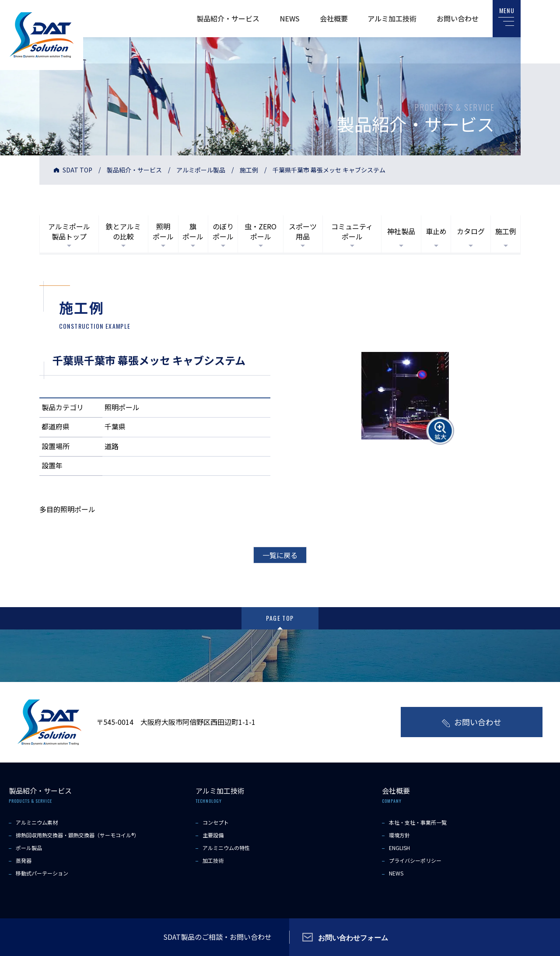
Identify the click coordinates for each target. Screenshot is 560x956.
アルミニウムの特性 (226, 848)
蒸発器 (24, 860)
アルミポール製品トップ (69, 231)
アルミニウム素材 (37, 822)
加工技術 (213, 860)
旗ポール (193, 231)
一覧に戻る (280, 555)
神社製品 (401, 231)
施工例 (249, 170)
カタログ (471, 231)
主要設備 (213, 835)
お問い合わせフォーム (353, 937)
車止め (436, 231)
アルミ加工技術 (392, 18)
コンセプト (216, 822)
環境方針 (399, 835)
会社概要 (334, 18)
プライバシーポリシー (415, 860)
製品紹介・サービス (228, 18)
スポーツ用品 (303, 231)
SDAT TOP (77, 170)
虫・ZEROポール (261, 231)
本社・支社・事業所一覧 (418, 822)
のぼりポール (223, 231)
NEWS (290, 18)
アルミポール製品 (201, 170)
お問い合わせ (458, 18)
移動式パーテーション (42, 873)
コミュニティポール (352, 231)
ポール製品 (29, 848)
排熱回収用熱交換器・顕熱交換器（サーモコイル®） (77, 835)
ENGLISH (399, 848)
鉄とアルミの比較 (123, 231)
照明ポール (163, 231)
